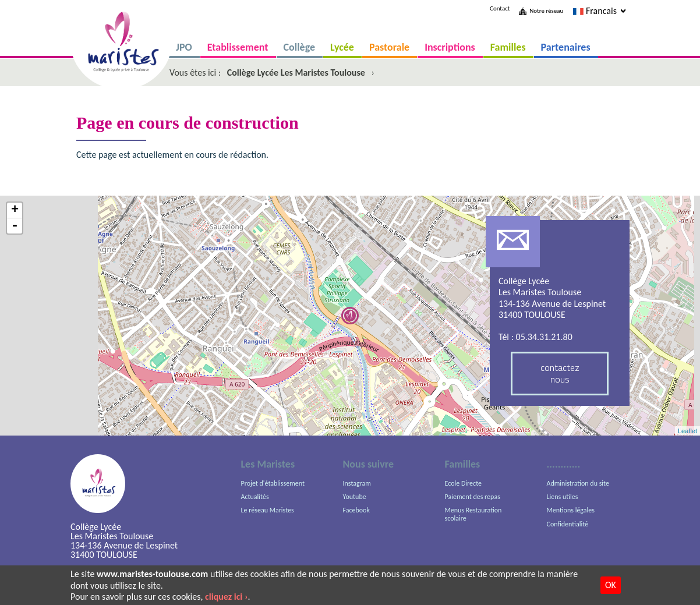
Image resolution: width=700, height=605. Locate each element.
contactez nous (560, 373)
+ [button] (15, 210)
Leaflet (687, 431)
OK (611, 585)
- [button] (15, 226)
